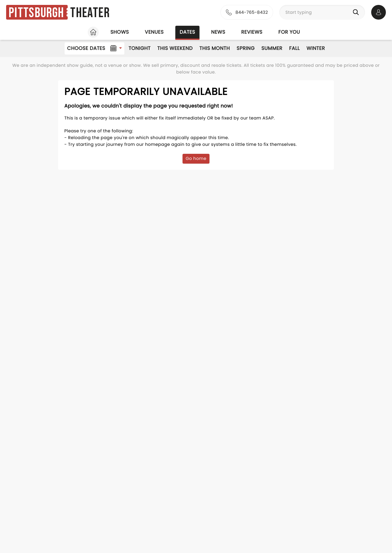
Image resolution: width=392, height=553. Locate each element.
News (218, 32)
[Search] (357, 12)
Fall (294, 48)
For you (289, 32)
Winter (316, 48)
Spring (246, 48)
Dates (187, 32)
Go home (196, 158)
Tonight (140, 48)
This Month (215, 48)
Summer (272, 48)
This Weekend (175, 48)
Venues (154, 32)
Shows (119, 32)
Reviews (252, 32)
